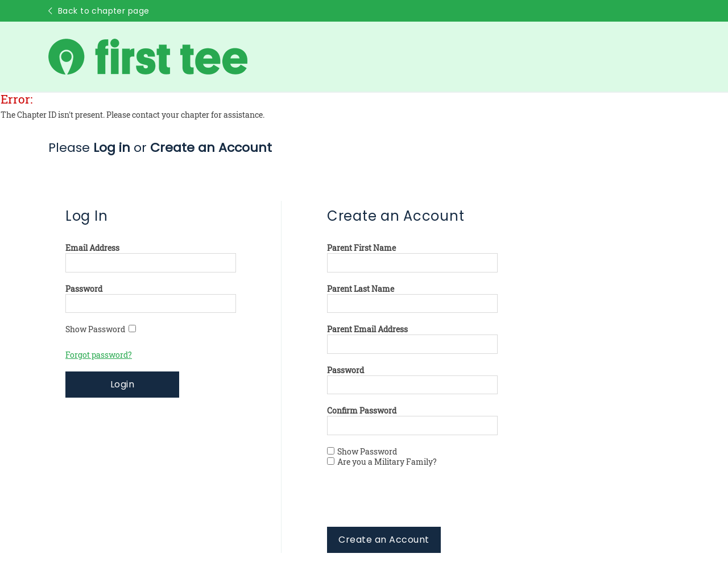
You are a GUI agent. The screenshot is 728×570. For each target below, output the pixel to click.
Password (84, 289)
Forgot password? (99, 355)
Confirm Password (362, 411)
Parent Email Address (367, 329)
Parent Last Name (361, 289)
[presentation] (413, 505)
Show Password (101, 329)
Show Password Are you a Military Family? (382, 457)
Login (122, 384)
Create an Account (384, 540)
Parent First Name (361, 248)
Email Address (92, 248)
